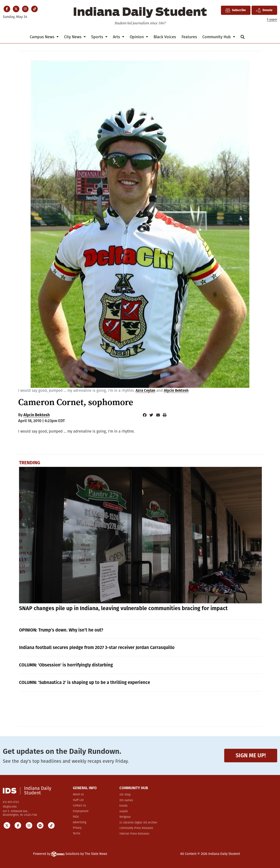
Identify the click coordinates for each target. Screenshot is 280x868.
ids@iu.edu (10, 807)
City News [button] (73, 37)
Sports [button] (98, 37)
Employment (81, 811)
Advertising (80, 822)
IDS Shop (125, 795)
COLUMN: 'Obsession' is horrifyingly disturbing (66, 665)
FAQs (76, 817)
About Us (78, 795)
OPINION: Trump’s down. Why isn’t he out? (61, 630)
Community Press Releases (136, 828)
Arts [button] (117, 37)
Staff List (78, 800)
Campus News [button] (43, 37)
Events (123, 806)
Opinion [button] (137, 37)
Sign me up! (251, 755)
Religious (125, 817)
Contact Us (79, 806)
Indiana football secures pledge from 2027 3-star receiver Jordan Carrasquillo (97, 647)
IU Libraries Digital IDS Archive (138, 823)
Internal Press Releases (134, 834)
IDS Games (126, 800)
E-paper (272, 20)
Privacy (77, 828)
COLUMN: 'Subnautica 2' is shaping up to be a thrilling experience (85, 682)
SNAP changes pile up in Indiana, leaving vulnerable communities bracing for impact (123, 608)
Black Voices (165, 37)
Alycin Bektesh (176, 391)
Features (189, 37)
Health (124, 812)
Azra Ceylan (145, 391)
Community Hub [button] (217, 37)
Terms (77, 834)
